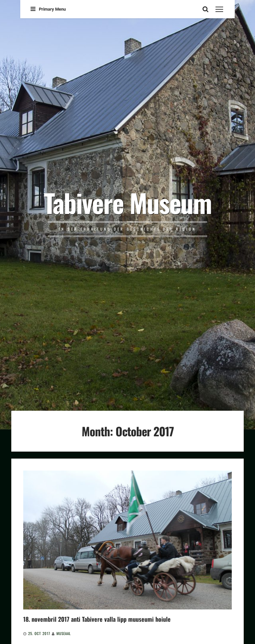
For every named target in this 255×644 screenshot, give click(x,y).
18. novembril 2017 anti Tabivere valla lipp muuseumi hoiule (97, 619)
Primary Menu (48, 9)
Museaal (64, 633)
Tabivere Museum (128, 202)
